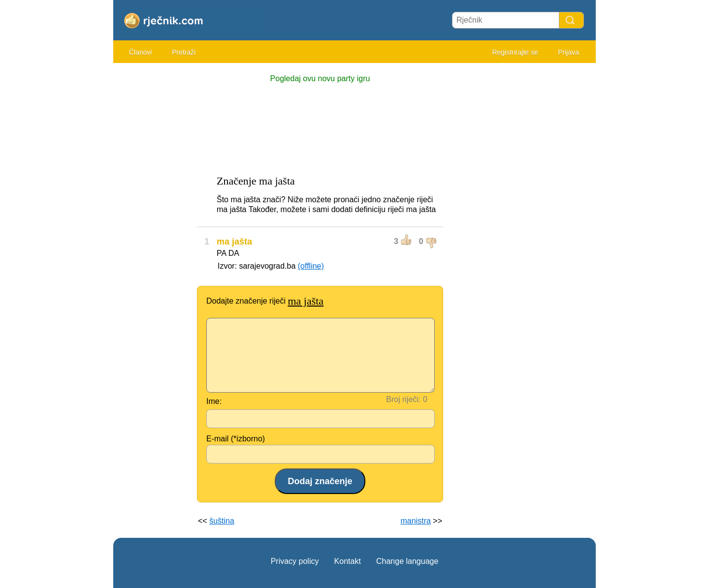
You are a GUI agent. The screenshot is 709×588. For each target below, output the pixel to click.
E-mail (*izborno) (236, 439)
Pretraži (184, 52)
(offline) (311, 266)
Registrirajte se (515, 52)
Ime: (214, 401)
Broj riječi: (403, 399)
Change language (407, 561)
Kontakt (348, 561)
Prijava (568, 52)
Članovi (141, 52)
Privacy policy (295, 561)
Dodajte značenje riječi (265, 301)
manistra (416, 521)
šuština (222, 521)
